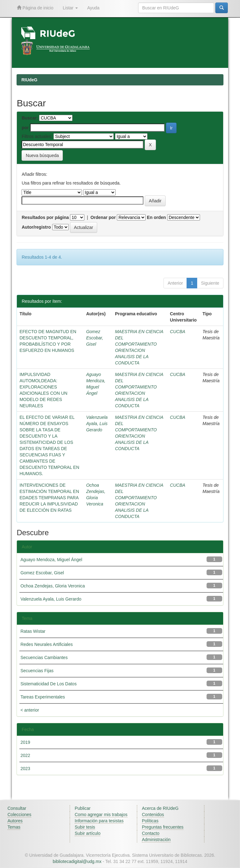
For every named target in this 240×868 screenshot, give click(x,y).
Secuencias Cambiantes (44, 657)
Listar (70, 8)
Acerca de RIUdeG (160, 808)
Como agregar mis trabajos (101, 815)
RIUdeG (29, 80)
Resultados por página (45, 217)
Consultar (17, 808)
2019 (25, 742)
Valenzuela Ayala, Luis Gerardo (97, 424)
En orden (156, 217)
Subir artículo (87, 833)
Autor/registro (36, 227)
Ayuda (93, 8)
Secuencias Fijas (37, 671)
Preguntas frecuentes (163, 827)
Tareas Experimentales (42, 697)
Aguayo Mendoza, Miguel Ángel (51, 560)
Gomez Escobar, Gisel (95, 338)
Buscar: (30, 118)
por (25, 128)
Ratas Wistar (33, 631)
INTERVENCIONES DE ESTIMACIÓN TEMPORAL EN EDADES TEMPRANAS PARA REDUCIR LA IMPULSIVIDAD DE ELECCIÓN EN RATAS (49, 498)
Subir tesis (85, 827)
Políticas (150, 821)
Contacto (151, 833)
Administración (156, 840)
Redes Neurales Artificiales (46, 644)
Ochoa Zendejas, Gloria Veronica (52, 586)
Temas (14, 827)
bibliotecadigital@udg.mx (77, 861)
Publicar (83, 808)
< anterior (30, 710)
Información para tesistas (99, 821)
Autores (15, 821)
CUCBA (178, 332)
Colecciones (19, 815)
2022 (25, 755)
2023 (25, 769)
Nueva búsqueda (42, 155)
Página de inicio (35, 8)
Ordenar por (103, 217)
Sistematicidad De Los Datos (48, 684)
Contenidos (153, 815)
